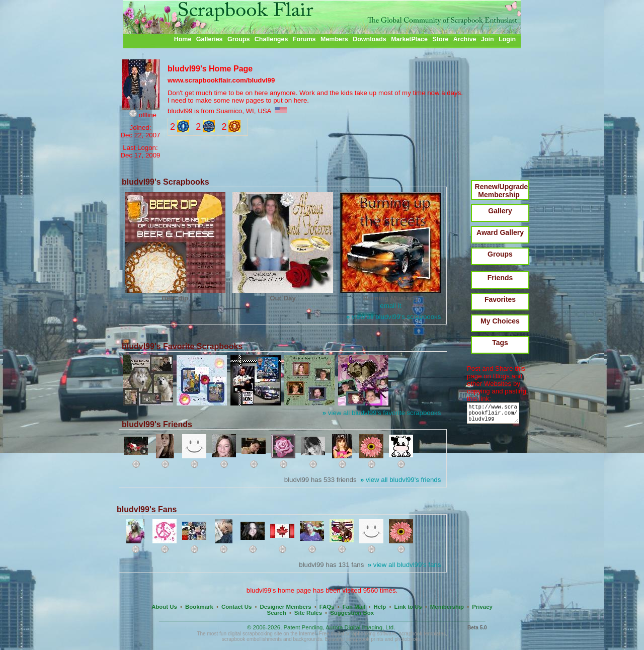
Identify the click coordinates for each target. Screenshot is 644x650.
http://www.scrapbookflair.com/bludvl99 (495, 415)
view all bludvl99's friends (400, 480)
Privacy (482, 607)
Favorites (500, 299)
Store (440, 39)
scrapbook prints (365, 639)
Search (277, 613)
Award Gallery (500, 232)
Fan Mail (354, 607)
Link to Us (408, 607)
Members (334, 39)
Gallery (500, 211)
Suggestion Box (352, 613)
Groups (238, 39)
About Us (164, 607)
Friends (500, 278)
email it (390, 306)
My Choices (500, 321)
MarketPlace (409, 39)
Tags (500, 343)
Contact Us (236, 607)
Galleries (210, 39)
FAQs (327, 607)
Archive (465, 39)
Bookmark (199, 607)
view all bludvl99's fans (405, 565)
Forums (304, 39)
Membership (447, 607)
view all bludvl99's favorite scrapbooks (382, 413)
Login (507, 39)
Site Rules (308, 613)
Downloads (370, 39)
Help (380, 607)
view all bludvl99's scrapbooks (393, 317)
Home (183, 39)
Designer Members (285, 607)
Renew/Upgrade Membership (502, 191)
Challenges (271, 39)
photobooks (408, 639)
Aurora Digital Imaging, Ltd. (360, 627)
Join (488, 39)
